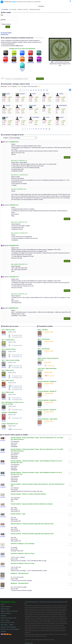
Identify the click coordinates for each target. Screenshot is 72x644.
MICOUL (6, 142)
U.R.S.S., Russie (5, 620)
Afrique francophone (6, 613)
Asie (22, 62)
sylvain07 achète (49, 332)
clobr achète (48, 362)
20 (34, 90)
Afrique (6, 56)
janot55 (6, 308)
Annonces (57, 6)
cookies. (14, 2)
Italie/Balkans (31, 62)
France (22, 56)
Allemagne (14, 62)
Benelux (14, 56)
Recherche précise (35, 9)
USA (39, 56)
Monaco (31, 56)
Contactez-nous (29, 643)
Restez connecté (6, 24)
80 (44, 90)
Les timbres (5, 9)
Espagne (39, 62)
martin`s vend (12, 332)
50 (41, 90)
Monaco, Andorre (5, 609)
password (3, 20)
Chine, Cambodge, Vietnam (8, 622)
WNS (53, 640)
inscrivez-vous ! (5, 34)
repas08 (6, 205)
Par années (13, 9)
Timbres (41, 6)
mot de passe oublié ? (6, 33)
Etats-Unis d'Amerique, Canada (9, 618)
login (2, 15)
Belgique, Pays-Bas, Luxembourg (9, 611)
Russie (6, 62)
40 (39, 90)
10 (31, 90)
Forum (50, 6)
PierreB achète (48, 372)
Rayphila (6, 246)
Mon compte (67, 6)
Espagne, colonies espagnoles (8, 627)
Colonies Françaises (6, 607)
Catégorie (6, 138)
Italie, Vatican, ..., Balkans (7, 625)
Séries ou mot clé (23, 9)
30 (36, 90)
